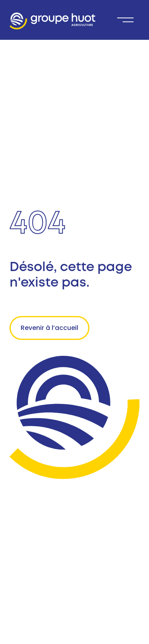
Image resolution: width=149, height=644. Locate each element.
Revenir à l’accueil (49, 328)
